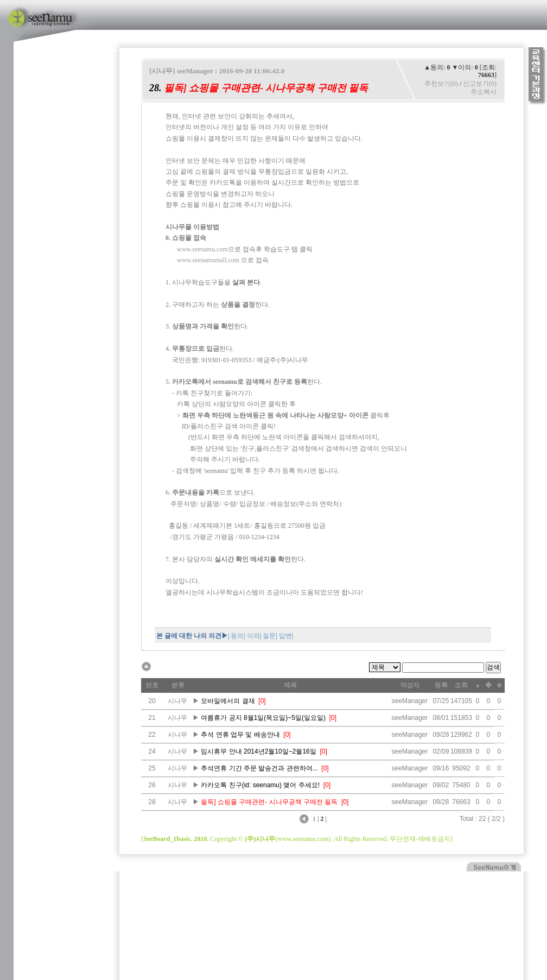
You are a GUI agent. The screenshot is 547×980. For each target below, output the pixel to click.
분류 (178, 685)
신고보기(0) (480, 84)
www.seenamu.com (202, 249)
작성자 (410, 685)
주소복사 (484, 92)
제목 (290, 685)
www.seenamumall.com (208, 260)
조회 (461, 685)
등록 (441, 685)
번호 (152, 685)
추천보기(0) (441, 84)
